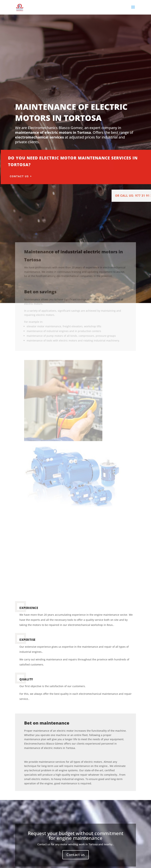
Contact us (54, 176)
